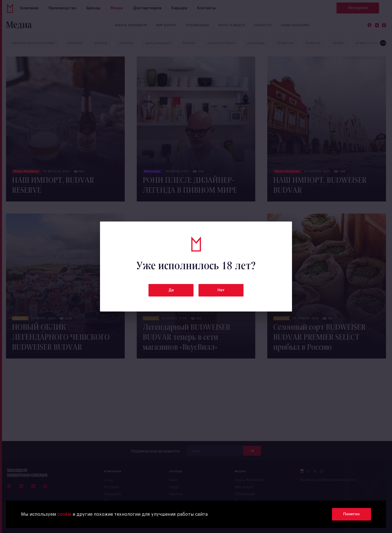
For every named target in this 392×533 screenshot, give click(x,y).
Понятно (351, 514)
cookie (64, 514)
